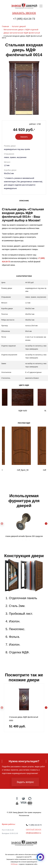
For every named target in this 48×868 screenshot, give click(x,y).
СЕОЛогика (14, 864)
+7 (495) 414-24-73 (24, 19)
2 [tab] (22, 540)
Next (46, 524)
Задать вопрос (25, 782)
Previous (2, 524)
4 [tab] (30, 540)
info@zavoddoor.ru (34, 833)
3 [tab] (26, 540)
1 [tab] (18, 540)
